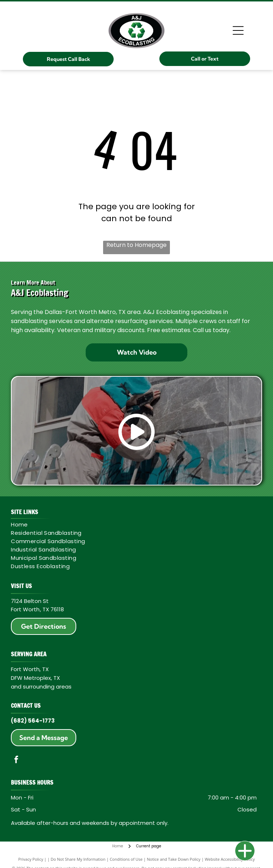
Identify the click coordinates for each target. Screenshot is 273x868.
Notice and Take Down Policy (174, 859)
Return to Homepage (136, 245)
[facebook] (16, 760)
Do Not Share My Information (78, 859)
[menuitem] (134, 524)
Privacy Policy (31, 859)
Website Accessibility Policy (230, 859)
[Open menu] (238, 30)
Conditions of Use (126, 859)
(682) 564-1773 (33, 721)
